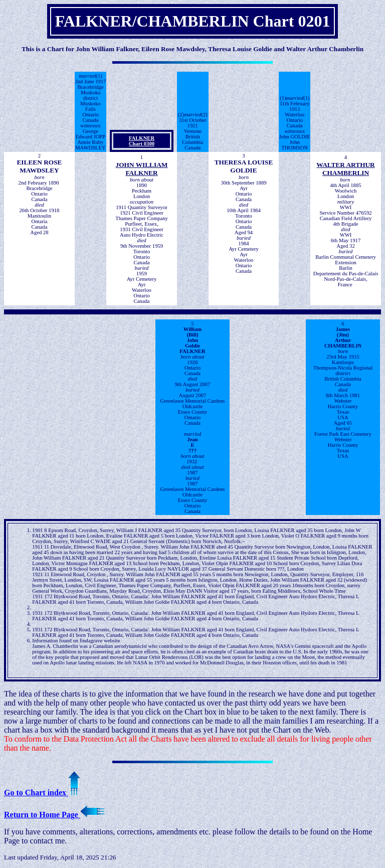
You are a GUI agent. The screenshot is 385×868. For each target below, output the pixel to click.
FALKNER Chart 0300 (142, 141)
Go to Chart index (42, 793)
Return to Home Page (54, 815)
